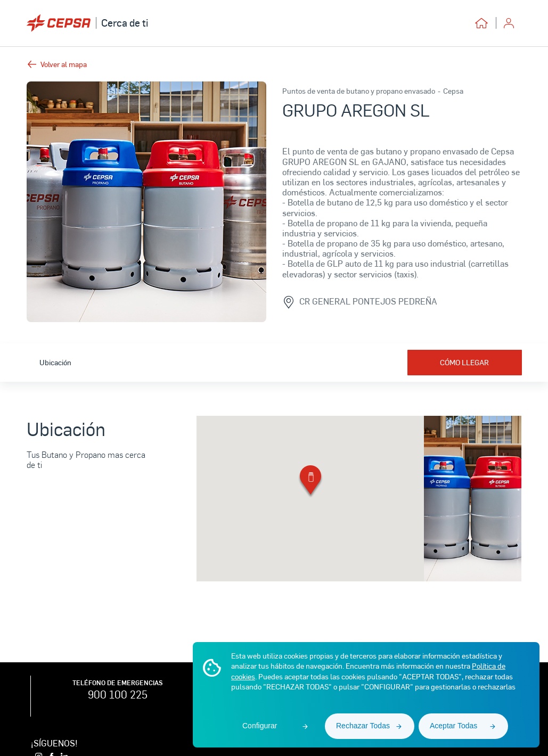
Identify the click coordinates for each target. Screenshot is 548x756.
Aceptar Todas (453, 726)
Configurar (260, 726)
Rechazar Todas (363, 726)
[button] (310, 482)
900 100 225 (118, 694)
